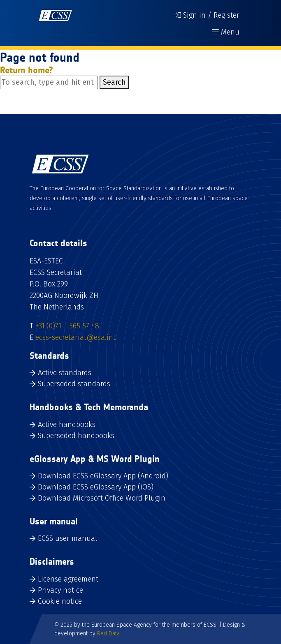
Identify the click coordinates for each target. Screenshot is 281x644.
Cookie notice (60, 601)
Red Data (108, 634)
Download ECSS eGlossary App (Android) (103, 476)
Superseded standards (74, 384)
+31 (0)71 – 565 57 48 (67, 326)
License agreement (68, 579)
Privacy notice (60, 590)
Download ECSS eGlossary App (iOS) (96, 487)
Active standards (65, 373)
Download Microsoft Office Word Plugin (102, 498)
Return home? (27, 70)
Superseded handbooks (76, 436)
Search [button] (114, 82)
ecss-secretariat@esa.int (75, 337)
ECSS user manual (67, 538)
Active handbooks (67, 425)
